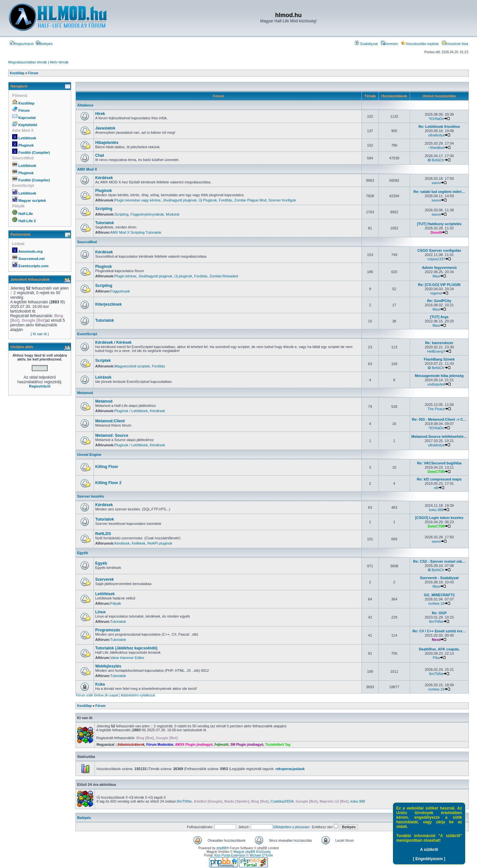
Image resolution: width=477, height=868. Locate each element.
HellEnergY (436, 351)
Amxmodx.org (31, 251)
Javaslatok (105, 128)
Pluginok (26, 145)
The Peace (436, 409)
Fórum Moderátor (160, 745)
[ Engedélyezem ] (429, 859)
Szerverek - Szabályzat (439, 578)
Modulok (173, 214)
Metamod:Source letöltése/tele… (439, 436)
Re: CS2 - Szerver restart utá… (439, 561)
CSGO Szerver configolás (439, 250)
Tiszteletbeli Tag (278, 745)
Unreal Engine (89, 455)
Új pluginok (183, 276)
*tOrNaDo (436, 119)
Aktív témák (59, 62)
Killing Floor (107, 467)
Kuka (100, 684)
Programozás (108, 630)
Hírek (100, 114)
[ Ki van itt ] (40, 334)
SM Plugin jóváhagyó (247, 745)
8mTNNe (436, 622)
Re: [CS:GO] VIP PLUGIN (439, 285)
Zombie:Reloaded (224, 276)
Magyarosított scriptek (132, 366)
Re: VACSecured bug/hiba (439, 463)
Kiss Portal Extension (230, 855)
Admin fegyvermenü (439, 268)
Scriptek (103, 361)
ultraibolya (436, 135)
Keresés (389, 44)
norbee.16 (436, 603)
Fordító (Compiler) (34, 152)
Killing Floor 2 (108, 483)
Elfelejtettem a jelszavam (292, 827)
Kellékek (139, 543)
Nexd (436, 640)
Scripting (104, 209)
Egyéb (83, 553)
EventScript (87, 334)
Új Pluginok (208, 200)
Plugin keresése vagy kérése (138, 200)
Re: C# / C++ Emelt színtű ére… (439, 631)
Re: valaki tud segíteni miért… (439, 192)
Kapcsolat (27, 118)
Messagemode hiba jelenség (439, 376)
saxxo (436, 183)
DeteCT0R (436, 472)
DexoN (436, 232)
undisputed (436, 384)
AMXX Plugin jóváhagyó (194, 745)
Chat (100, 155)
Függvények (120, 291)
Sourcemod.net (32, 259)
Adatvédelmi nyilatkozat (138, 695)
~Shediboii (436, 148)
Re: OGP (439, 613)
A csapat (112, 695)
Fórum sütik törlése (90, 695)
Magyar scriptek (32, 200)
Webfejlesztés (108, 666)
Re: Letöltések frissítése (439, 127)
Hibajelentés (107, 143)
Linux (100, 612)
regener (436, 293)
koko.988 (436, 510)
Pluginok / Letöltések (131, 411)
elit (436, 488)
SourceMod (87, 242)
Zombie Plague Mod (250, 200)
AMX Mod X (87, 169)
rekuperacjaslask (290, 769)
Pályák (116, 603)
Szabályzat (366, 44)
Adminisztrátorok (131, 745)
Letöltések (27, 138)
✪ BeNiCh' (436, 160)
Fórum (24, 110)
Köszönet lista (455, 44)
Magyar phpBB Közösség (252, 852)
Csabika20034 (282, 801)
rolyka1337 (436, 259)
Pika (436, 658)
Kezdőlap (26, 103)
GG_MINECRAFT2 (439, 595)
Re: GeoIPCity (439, 301)
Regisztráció (22, 44)
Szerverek (105, 579)
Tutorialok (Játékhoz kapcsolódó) (126, 648)
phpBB (222, 848)
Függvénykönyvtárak (147, 214)
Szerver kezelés (91, 496)
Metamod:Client (110, 421)
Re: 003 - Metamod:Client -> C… (439, 419)
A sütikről (429, 850)
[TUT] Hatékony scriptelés (439, 224)
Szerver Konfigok (282, 200)
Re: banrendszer (439, 343)
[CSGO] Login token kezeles (439, 518)
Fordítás (226, 200)
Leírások (103, 377)
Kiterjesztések (108, 304)
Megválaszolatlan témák (28, 62)
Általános (85, 105)
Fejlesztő (221, 745)
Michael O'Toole (261, 855)
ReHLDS (103, 534)
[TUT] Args (439, 317)
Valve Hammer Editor (127, 658)
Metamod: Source (112, 435)
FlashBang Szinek (439, 359)
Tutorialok (105, 223)
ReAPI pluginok (160, 543)
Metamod (85, 393)
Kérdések (104, 178)
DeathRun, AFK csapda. (439, 649)
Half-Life (26, 214)
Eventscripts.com (33, 266)
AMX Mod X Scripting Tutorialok (136, 232)
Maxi (436, 276)
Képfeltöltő (28, 125)
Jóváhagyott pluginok (179, 200)
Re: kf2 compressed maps (439, 479)
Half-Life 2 (27, 221)
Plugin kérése (126, 276)
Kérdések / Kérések (113, 342)
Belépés (44, 44)
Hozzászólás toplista (420, 44)
